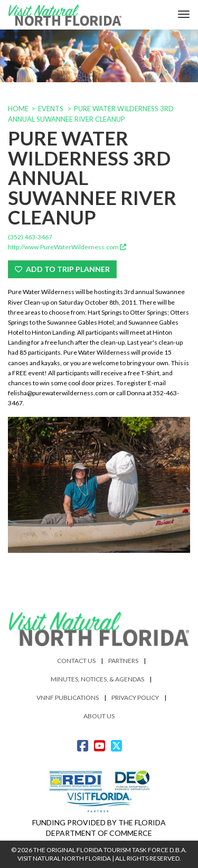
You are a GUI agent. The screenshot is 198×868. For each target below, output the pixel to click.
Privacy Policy (135, 698)
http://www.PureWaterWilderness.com (67, 247)
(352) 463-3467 (30, 237)
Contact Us (76, 661)
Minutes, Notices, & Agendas (97, 679)
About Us (99, 716)
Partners (123, 661)
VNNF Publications (68, 698)
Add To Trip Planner (62, 269)
